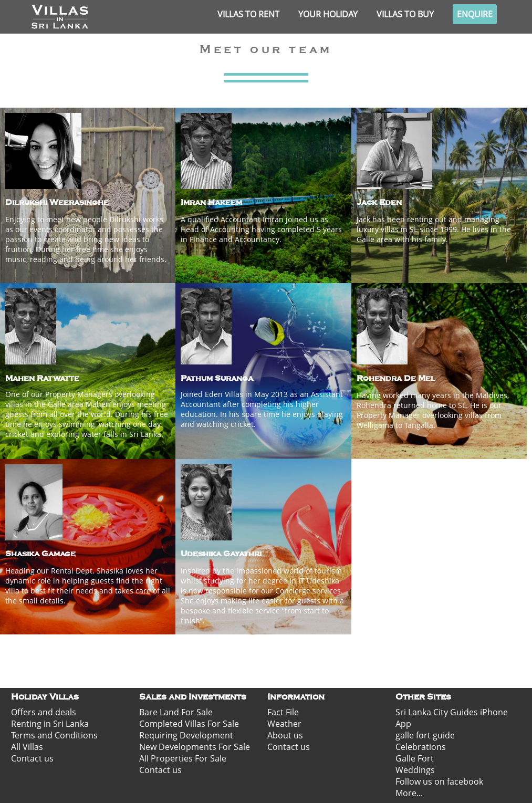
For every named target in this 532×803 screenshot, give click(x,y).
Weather (284, 724)
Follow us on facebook (439, 781)
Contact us (32, 758)
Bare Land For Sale (176, 712)
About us (285, 735)
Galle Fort (415, 758)
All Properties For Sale (183, 758)
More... (409, 793)
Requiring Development (186, 735)
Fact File (283, 712)
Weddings (415, 770)
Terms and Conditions (54, 735)
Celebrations (421, 747)
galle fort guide (425, 735)
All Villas (27, 747)
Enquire (475, 14)
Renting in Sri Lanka (50, 724)
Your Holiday (328, 14)
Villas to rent (248, 14)
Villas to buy (405, 14)
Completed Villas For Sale (189, 724)
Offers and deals (44, 712)
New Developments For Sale (195, 747)
